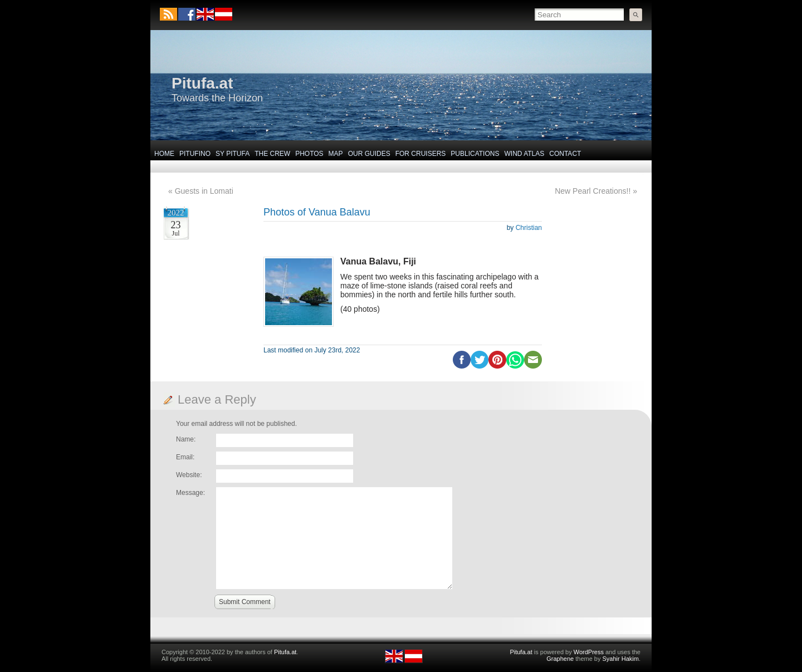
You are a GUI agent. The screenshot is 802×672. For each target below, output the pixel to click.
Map (336, 154)
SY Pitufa (233, 154)
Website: (189, 475)
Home (164, 154)
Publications (475, 154)
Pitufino (195, 154)
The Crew (272, 154)
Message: (190, 493)
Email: (185, 457)
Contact (565, 154)
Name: (186, 439)
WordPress (589, 652)
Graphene (560, 659)
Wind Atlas (524, 154)
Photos (309, 154)
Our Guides (369, 154)
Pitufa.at (202, 83)
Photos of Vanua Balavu (317, 212)
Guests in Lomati (204, 191)
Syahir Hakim (621, 659)
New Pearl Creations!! (593, 191)
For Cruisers (421, 154)
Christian (529, 228)
